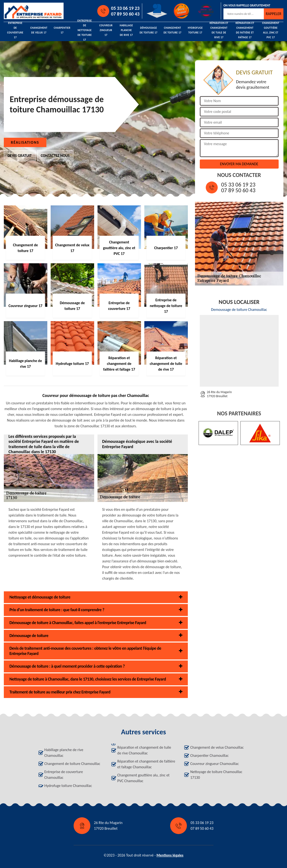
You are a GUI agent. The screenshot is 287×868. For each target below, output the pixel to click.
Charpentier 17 (62, 30)
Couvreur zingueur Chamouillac (214, 764)
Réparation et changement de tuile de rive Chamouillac (144, 750)
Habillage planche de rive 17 (126, 30)
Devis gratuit (20, 156)
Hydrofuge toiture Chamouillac (68, 786)
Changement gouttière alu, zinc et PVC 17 (271, 30)
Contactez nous (55, 156)
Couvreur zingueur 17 (106, 30)
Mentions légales (170, 855)
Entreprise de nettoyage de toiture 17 (85, 30)
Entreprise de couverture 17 (15, 30)
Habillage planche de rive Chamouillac (64, 753)
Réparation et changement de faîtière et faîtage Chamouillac (146, 764)
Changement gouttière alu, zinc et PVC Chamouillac (143, 778)
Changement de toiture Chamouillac (72, 764)
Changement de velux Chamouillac (217, 747)
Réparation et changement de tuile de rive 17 (219, 30)
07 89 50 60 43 (125, 14)
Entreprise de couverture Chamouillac (64, 775)
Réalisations (25, 142)
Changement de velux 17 (39, 30)
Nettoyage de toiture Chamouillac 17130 (216, 775)
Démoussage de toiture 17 (149, 30)
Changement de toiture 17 (172, 30)
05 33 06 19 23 (125, 8)
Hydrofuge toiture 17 (195, 30)
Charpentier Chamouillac (209, 755)
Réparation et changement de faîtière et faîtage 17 (245, 30)
